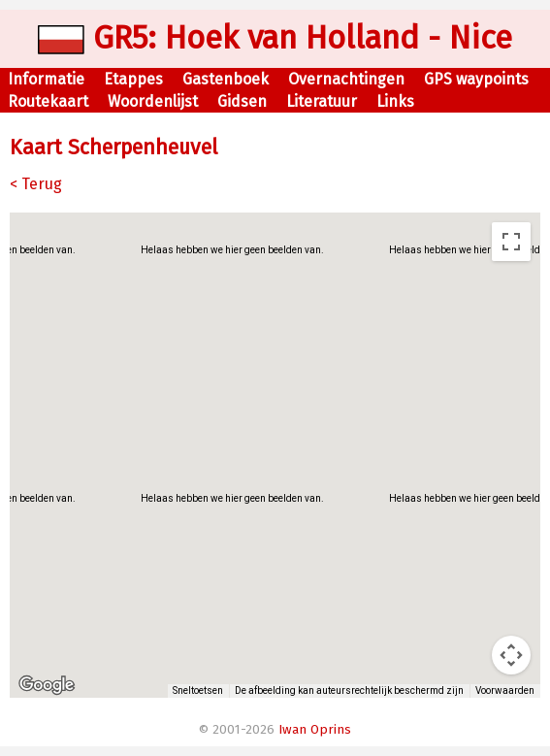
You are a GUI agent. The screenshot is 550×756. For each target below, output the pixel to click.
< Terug (36, 184)
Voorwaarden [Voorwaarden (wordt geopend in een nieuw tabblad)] (505, 690)
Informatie (46, 79)
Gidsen (242, 101)
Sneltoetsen (198, 690)
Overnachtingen (346, 79)
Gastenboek (226, 79)
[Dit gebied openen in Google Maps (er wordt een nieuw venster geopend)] (47, 685)
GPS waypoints (476, 79)
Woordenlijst (153, 101)
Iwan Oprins (315, 730)
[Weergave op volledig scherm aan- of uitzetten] (511, 242)
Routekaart (48, 101)
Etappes (133, 79)
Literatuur (322, 101)
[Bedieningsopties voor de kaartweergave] (511, 655)
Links (395, 101)
